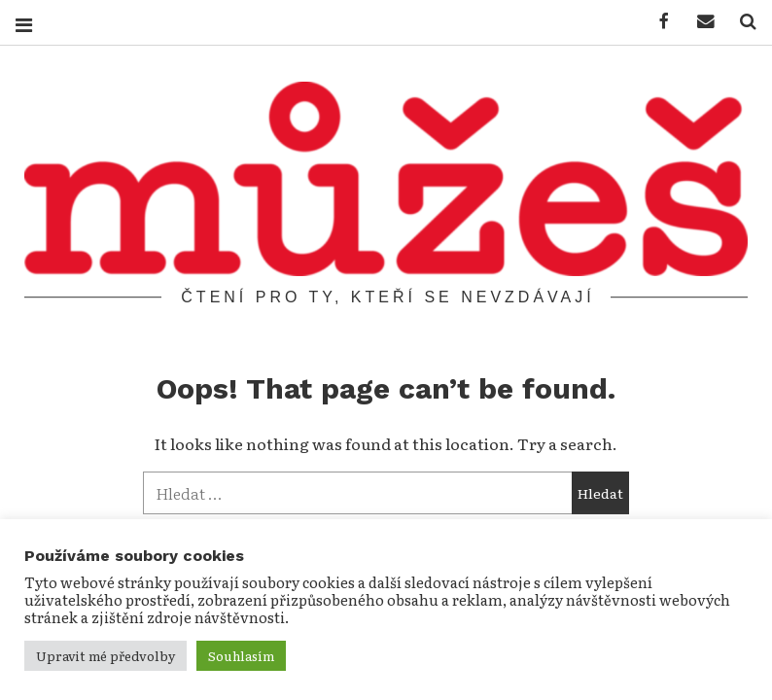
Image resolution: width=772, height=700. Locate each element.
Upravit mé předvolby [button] (105, 656)
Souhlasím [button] (241, 656)
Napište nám (699, 22)
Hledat (741, 22)
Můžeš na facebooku (657, 22)
